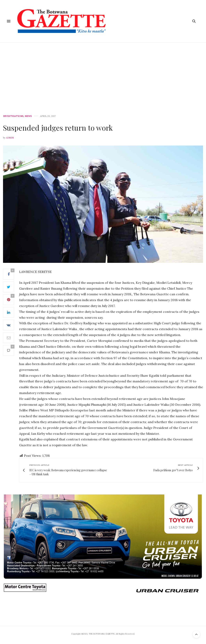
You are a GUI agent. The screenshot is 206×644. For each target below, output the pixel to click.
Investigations (13, 116)
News (28, 116)
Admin (10, 138)
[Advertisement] (103, 73)
